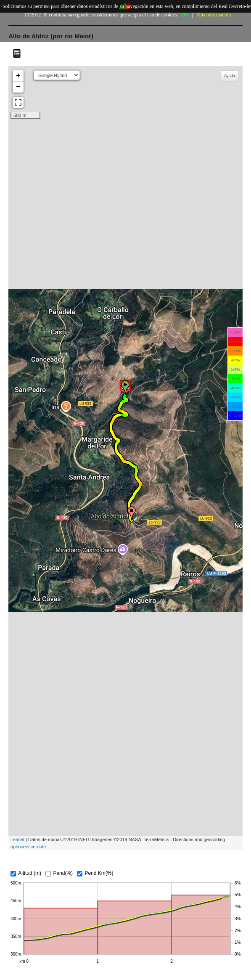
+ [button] (18, 76)
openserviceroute (28, 847)
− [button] (18, 87)
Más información (214, 15)
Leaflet (17, 839)
